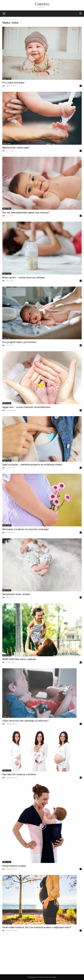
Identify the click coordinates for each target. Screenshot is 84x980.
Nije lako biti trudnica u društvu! (19, 774)
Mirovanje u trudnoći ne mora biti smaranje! (26, 529)
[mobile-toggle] (4, 14)
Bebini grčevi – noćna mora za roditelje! (24, 278)
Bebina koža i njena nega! (16, 148)
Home (4, 19)
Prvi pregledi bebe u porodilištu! (19, 342)
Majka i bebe (7, 79)
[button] (81, 14)
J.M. (4, 86)
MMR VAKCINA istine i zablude (19, 659)
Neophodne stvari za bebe (16, 594)
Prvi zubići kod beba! (13, 83)
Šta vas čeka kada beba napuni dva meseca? (26, 213)
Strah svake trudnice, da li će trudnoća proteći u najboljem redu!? (37, 927)
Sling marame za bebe (14, 866)
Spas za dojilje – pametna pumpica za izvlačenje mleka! (32, 465)
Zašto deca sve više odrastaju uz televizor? (25, 721)
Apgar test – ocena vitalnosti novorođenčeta (26, 407)
